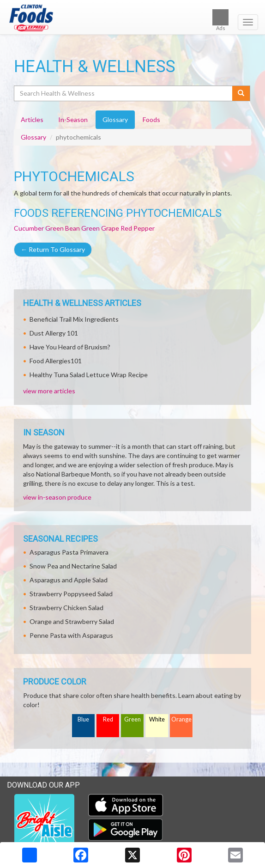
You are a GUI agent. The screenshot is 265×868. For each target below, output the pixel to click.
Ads (220, 20)
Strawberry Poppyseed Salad (71, 594)
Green (132, 719)
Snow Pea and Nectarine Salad (73, 566)
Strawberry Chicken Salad (66, 608)
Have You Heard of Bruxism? (70, 347)
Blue (83, 719)
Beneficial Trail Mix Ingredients (74, 319)
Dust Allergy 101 (54, 333)
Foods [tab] (151, 119)
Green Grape (100, 228)
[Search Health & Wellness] (124, 93)
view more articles (49, 391)
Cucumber (29, 228)
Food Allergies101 (56, 361)
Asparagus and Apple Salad (69, 580)
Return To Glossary (53, 249)
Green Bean (63, 228)
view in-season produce (57, 497)
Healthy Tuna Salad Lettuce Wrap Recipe (89, 375)
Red (108, 719)
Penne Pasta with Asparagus (71, 635)
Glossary (33, 137)
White (157, 719)
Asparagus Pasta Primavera (69, 552)
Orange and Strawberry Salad (72, 621)
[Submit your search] (241, 93)
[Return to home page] (132, 18)
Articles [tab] (32, 119)
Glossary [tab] (115, 119)
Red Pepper (138, 228)
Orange (181, 719)
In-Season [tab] (73, 119)
